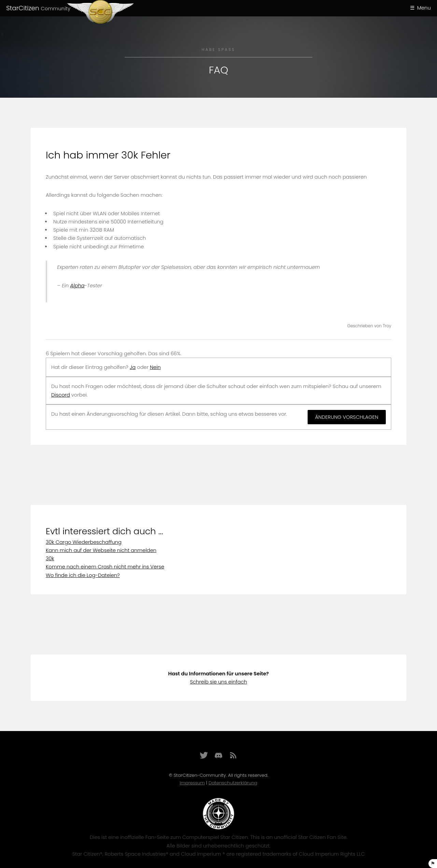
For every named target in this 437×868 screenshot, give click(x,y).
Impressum (192, 783)
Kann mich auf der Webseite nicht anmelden (101, 550)
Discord (61, 395)
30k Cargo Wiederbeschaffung (84, 542)
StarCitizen (38, 8)
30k (50, 559)
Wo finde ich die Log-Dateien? (83, 575)
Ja (133, 367)
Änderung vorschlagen (347, 417)
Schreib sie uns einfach (218, 682)
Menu (424, 8)
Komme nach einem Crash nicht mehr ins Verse (105, 567)
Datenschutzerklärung (233, 783)
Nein (155, 367)
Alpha (77, 286)
